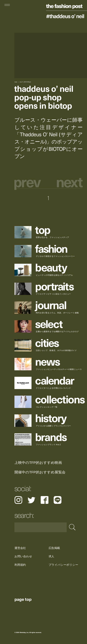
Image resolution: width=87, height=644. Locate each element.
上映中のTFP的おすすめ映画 (38, 463)
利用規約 (20, 565)
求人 (51, 556)
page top (23, 599)
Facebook (45, 500)
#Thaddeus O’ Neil (65, 16)
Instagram (18, 500)
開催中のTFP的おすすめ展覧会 (40, 472)
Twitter (31, 500)
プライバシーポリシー (63, 565)
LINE (58, 500)
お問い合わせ (23, 556)
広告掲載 (54, 548)
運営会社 (20, 548)
